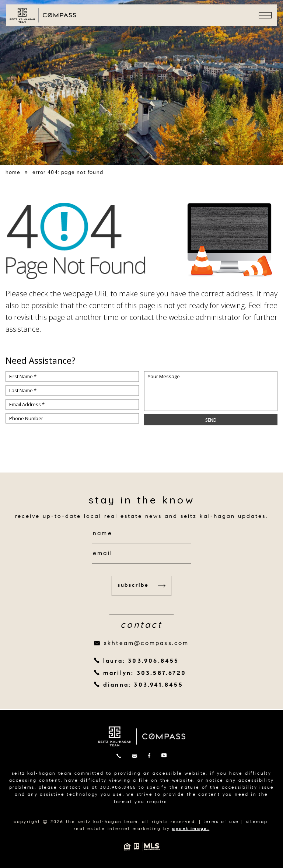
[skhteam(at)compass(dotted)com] (134, 757)
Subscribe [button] (141, 586)
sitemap (257, 822)
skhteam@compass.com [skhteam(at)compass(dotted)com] (146, 644)
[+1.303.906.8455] (119, 757)
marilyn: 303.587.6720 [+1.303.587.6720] (145, 673)
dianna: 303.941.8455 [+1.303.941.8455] (143, 685)
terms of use (221, 822)
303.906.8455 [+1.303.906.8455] (118, 788)
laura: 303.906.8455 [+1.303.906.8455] (141, 661)
